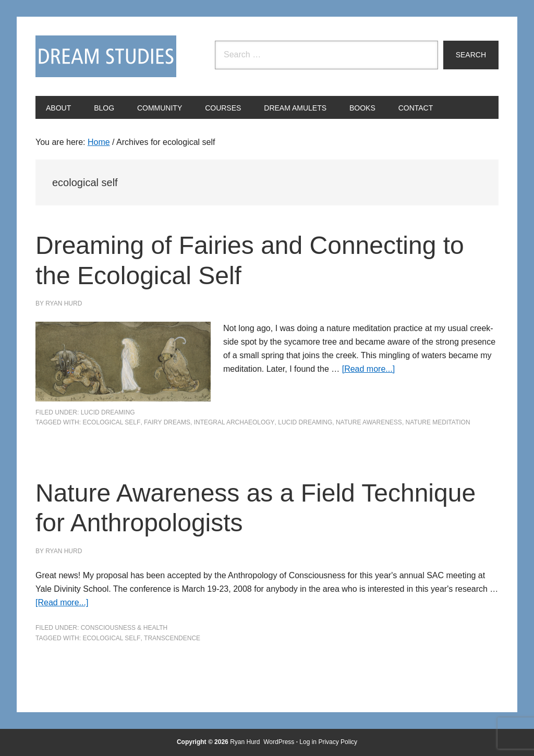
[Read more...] (368, 369)
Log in (308, 742)
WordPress (279, 742)
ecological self (111, 422)
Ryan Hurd (246, 742)
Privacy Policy (338, 742)
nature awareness (369, 422)
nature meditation (438, 422)
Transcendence (172, 638)
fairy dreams (167, 422)
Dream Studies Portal (106, 56)
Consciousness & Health (124, 628)
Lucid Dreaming (108, 412)
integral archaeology (234, 422)
